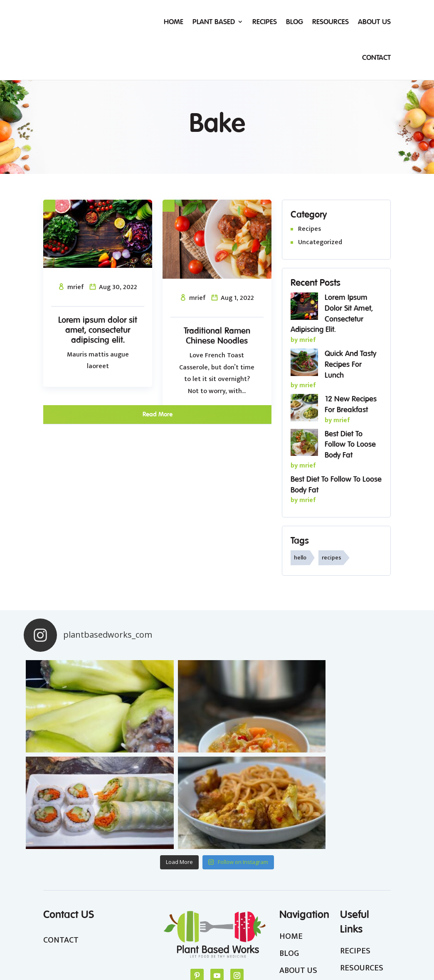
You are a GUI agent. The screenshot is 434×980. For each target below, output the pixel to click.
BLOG (289, 857)
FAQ (347, 906)
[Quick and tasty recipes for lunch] (304, 364)
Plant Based (214, 22)
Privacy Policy (302, 956)
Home (174, 22)
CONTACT (61, 843)
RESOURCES (362, 871)
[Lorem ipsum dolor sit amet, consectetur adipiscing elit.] (304, 308)
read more (158, 414)
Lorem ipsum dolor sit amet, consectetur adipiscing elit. (98, 330)
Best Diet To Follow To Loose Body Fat (350, 444)
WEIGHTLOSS (365, 888)
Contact (376, 57)
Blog (295, 22)
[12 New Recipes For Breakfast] (304, 409)
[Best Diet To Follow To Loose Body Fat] (304, 444)
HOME (291, 839)
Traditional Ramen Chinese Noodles (217, 336)
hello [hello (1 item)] (300, 558)
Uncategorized (320, 242)
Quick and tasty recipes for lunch (350, 364)
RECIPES (355, 854)
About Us (374, 22)
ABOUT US (298, 874)
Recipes (265, 22)
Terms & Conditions (359, 956)
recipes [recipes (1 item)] (332, 558)
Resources (330, 22)
